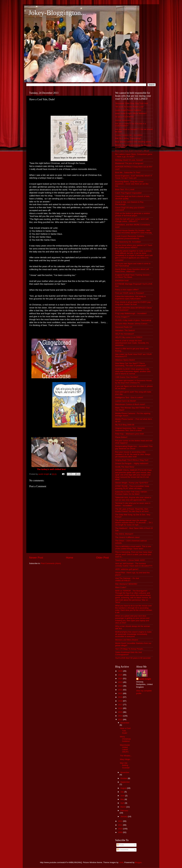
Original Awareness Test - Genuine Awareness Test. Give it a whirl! (130, 429)
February (124, 811)
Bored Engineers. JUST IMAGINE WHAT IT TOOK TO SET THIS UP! (134, 177)
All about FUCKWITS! (124, 117)
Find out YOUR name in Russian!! (130, 293)
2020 (121, 693)
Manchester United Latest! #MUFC (125, 748)
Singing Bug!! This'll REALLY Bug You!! (132, 460)
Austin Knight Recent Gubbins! (128, 110)
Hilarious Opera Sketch (125, 360)
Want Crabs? (121, 587)
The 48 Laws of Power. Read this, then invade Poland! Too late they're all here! (132, 510)
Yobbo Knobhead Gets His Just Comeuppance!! (128, 653)
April (123, 803)
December (125, 723)
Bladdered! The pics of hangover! (129, 163)
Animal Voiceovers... (124, 120)
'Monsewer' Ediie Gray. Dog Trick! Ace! (132, 103)
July (122, 792)
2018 (121, 701)
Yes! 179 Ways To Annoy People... (130, 649)
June (123, 796)
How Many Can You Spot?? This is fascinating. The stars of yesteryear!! (131, 364)
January (124, 816)
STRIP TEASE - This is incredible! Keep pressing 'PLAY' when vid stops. (132, 487)
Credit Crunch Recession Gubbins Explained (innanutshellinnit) (130, 237)
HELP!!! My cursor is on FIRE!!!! (129, 337)
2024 (121, 679)
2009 (121, 832)
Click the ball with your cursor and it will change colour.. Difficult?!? (132, 220)
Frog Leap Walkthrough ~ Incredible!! (131, 313)
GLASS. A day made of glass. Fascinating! (133, 320)
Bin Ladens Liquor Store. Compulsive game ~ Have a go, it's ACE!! (134, 155)
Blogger (138, 862)
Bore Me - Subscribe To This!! (128, 172)
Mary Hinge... (126, 759)
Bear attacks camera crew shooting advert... (134, 142)
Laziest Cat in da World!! (126, 401)
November (125, 772)
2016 (121, 708)
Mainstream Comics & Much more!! (130, 404)
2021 (121, 690)
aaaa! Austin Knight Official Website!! (131, 113)
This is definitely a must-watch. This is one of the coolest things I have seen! (133, 547)
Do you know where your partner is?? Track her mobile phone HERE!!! (134, 246)
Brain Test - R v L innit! (125, 189)
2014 (121, 716)
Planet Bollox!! (121, 437)
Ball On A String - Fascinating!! (128, 138)
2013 (121, 719)
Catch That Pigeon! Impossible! (128, 193)
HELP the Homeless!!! (125, 334)
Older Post (102, 558)
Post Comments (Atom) (51, 563)
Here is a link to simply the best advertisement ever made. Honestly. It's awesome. (132, 343)
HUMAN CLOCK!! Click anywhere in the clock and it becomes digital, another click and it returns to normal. (133, 371)
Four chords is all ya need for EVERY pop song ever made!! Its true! (133, 303)
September (125, 782)
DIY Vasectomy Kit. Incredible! (128, 242)
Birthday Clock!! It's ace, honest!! (129, 160)
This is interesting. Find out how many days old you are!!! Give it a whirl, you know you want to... (134, 554)
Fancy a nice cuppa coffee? (127, 290)
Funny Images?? (122, 317)
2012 (121, 821)
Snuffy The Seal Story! (125, 467)
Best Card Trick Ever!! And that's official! (132, 151)
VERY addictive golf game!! (127, 569)
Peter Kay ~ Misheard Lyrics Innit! (130, 434)
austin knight (145, 679)
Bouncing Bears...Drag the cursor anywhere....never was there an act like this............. (132, 184)
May (122, 799)
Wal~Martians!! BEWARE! (126, 584)
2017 (121, 705)
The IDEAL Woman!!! (124, 534)
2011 (121, 825)
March (123, 807)
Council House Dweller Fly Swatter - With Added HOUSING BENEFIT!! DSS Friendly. (134, 232)
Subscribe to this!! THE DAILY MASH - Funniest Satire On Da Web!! (132, 493)
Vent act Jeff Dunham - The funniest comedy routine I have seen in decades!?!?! (134, 565)
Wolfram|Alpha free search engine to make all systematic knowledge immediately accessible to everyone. (133, 634)
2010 (121, 829)
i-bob (121, 862)
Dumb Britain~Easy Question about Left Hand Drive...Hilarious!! (132, 270)
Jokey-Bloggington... (57, 13)
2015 (121, 712)
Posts (120, 845)
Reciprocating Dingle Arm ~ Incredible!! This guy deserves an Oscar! (134, 447)
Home (70, 558)
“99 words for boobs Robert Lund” (130, 107)
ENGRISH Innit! (122, 281)
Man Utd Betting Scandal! (125, 765)
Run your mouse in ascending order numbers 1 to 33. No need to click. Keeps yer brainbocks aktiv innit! (133, 454)
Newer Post (36, 558)
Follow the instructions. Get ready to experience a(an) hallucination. (130, 298)
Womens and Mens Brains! (127, 640)
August (124, 788)
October (124, 778)
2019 (121, 697)
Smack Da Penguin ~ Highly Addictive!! (132, 463)
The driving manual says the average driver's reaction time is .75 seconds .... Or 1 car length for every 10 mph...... (134, 523)
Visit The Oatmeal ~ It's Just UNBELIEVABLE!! (127, 579)
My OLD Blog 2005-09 (125, 425)
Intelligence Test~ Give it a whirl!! (129, 397)
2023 (121, 682)
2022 (121, 686)
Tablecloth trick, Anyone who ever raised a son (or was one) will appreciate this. (133, 499)
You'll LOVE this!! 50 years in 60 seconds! (133, 658)
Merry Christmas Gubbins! (125, 739)
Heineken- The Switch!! (125, 330)
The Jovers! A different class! (127, 537)
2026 (121, 671)
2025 (121, 675)
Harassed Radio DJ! (124, 327)
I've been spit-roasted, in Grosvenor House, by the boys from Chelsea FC (134, 382)
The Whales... (126, 756)
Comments (123, 850)
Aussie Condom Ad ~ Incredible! (129, 135)
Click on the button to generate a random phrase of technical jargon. (133, 214)
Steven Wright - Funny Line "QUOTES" (132, 483)
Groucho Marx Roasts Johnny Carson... (132, 324)
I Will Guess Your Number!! (127, 377)
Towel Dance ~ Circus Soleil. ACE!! (130, 560)
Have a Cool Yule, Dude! (125, 731)
